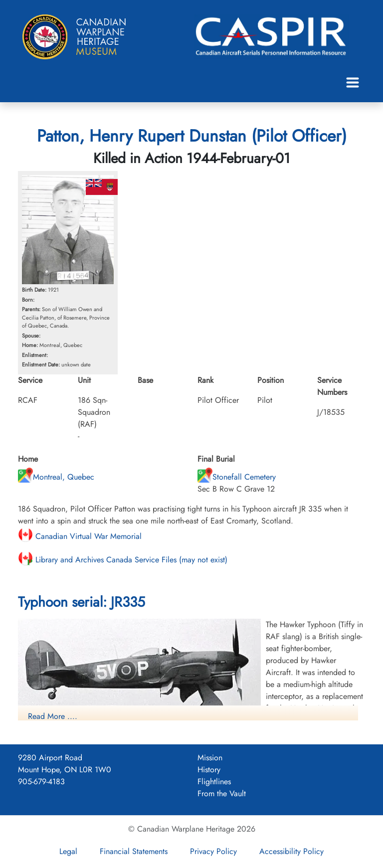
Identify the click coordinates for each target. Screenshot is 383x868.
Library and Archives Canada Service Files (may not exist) (123, 560)
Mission (210, 758)
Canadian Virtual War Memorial (80, 536)
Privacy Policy (213, 851)
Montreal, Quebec (56, 477)
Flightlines (214, 781)
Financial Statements (134, 851)
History (209, 770)
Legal (68, 851)
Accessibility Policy (291, 851)
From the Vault (222, 793)
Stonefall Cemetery (237, 477)
